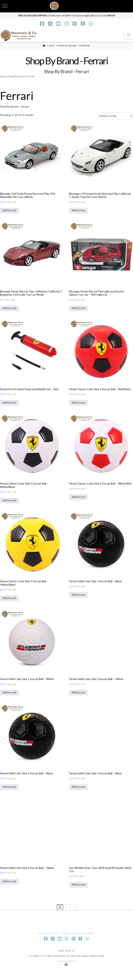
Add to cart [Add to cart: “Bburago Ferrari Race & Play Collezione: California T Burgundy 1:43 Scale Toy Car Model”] (11, 311)
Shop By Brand (17, 76)
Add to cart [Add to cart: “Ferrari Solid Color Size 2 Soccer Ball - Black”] (11, 795)
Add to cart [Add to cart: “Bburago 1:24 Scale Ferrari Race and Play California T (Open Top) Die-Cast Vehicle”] (80, 212)
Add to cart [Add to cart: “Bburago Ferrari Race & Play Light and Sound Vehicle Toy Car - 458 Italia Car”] (80, 311)
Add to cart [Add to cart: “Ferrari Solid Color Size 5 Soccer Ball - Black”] (80, 795)
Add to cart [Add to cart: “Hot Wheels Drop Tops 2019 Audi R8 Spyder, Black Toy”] (80, 894)
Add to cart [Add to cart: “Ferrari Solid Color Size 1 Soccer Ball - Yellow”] (80, 699)
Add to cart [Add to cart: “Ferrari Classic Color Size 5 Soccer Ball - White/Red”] (80, 502)
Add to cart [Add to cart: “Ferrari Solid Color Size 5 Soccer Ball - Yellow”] (11, 891)
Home (3, 76)
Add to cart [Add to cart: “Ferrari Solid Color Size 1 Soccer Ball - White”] (11, 699)
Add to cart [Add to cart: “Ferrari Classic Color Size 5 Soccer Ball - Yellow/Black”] (11, 604)
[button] (129, 35)
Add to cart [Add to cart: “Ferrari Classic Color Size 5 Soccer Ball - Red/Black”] (80, 406)
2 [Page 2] (66, 917)
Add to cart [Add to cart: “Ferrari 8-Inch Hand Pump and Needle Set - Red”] (11, 406)
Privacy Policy (50, 943)
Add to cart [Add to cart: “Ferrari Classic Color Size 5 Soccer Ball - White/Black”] (11, 505)
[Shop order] (115, 116)
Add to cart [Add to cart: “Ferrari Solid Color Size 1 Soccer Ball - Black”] (80, 601)
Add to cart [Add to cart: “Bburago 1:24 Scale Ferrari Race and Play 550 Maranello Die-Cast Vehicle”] (11, 212)
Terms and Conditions (78, 943)
